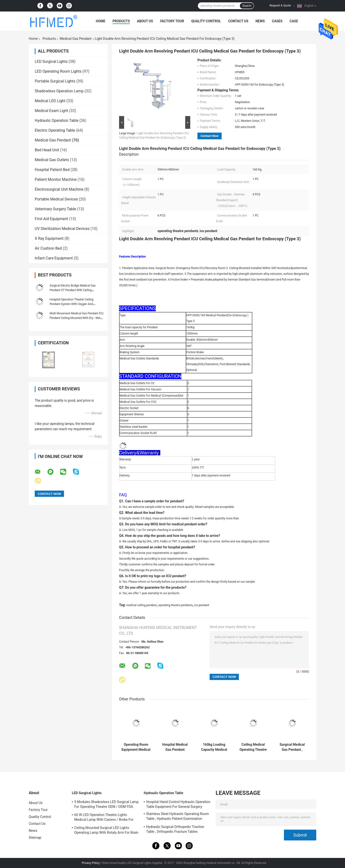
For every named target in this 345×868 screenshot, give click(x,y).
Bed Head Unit (47, 150)
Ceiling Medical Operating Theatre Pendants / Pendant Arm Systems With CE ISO (253, 747)
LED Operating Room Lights (58, 71)
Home (101, 21)
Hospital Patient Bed (52, 170)
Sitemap (35, 838)
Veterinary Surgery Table (55, 209)
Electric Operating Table (55, 130)
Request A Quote (280, 6)
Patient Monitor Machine (56, 179)
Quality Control (206, 21)
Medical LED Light (50, 101)
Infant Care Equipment (54, 258)
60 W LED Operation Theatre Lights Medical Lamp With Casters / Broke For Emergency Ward (104, 818)
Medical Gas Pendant (75, 39)
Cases (277, 21)
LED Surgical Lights (51, 62)
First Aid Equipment (51, 219)
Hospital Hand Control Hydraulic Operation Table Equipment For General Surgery (178, 804)
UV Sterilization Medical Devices (62, 229)
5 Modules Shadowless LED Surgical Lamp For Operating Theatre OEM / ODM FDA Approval (106, 805)
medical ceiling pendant (141, 605)
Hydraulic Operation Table (57, 120)
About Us (145, 21)
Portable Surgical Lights (55, 81)
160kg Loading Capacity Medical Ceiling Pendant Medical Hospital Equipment (214, 747)
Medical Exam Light (52, 111)
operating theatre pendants (175, 605)
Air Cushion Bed (48, 248)
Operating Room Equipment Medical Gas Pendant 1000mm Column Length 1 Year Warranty (136, 747)
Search (247, 6)
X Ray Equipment (49, 238)
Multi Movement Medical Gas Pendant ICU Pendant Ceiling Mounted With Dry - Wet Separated (77, 318)
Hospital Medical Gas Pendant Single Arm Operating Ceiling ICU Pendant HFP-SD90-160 (175, 747)
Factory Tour (172, 21)
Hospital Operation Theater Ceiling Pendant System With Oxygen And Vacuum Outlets (72, 304)
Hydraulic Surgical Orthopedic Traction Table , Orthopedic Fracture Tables (175, 829)
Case (294, 21)
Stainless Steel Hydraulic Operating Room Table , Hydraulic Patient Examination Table (178, 817)
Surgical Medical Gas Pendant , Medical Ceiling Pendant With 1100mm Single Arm (292, 747)
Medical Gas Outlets (52, 160)
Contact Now (210, 136)
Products (121, 21)
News (260, 21)
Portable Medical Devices (56, 199)
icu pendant (202, 605)
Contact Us (238, 21)
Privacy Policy (91, 863)
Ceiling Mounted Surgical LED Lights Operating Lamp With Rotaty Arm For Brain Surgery (106, 831)
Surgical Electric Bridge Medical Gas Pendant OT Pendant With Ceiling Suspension (73, 290)
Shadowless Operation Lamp (59, 91)
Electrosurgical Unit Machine (59, 189)
